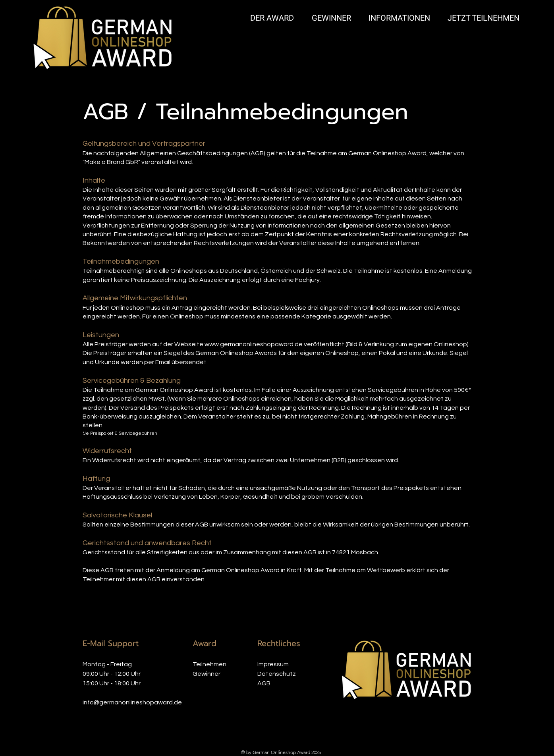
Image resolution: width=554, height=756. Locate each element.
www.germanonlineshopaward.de (254, 344)
